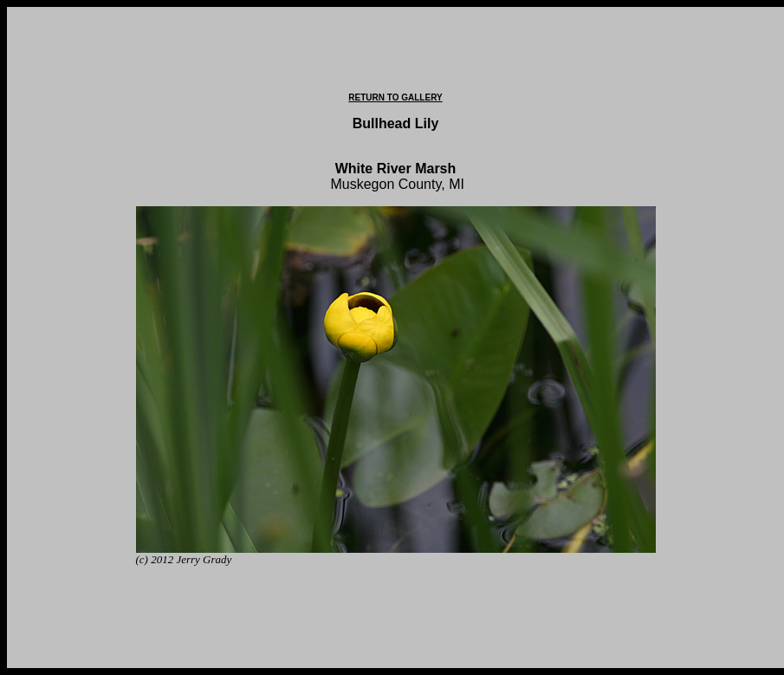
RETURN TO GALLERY (395, 97)
